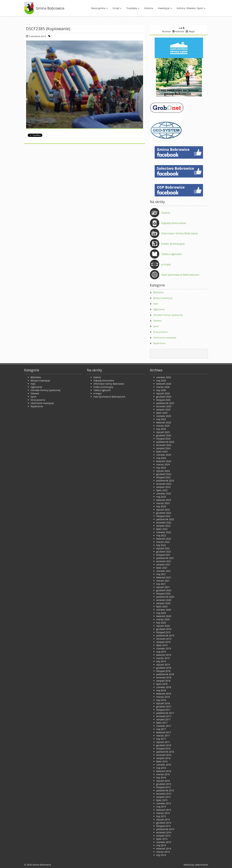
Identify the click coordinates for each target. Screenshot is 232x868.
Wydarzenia (159, 343)
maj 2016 (161, 768)
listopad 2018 (163, 671)
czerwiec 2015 (164, 803)
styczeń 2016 (163, 781)
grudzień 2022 (164, 513)
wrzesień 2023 (164, 484)
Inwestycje (165, 8)
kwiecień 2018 (164, 694)
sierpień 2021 (163, 564)
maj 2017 (161, 729)
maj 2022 (161, 535)
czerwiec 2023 (164, 493)
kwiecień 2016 (164, 771)
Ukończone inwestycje (165, 338)
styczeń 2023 (163, 510)
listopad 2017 (163, 710)
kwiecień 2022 (164, 539)
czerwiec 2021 (164, 571)
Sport (156, 326)
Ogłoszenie (159, 309)
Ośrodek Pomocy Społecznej (168, 315)
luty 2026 (161, 390)
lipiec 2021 (162, 568)
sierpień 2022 (163, 526)
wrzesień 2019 (164, 639)
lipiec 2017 (162, 723)
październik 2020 (165, 597)
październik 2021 (165, 558)
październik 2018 (165, 674)
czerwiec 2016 (164, 765)
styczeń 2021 (163, 587)
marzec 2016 (163, 774)
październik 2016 (165, 752)
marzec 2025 (163, 426)
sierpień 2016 (163, 758)
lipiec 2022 (162, 529)
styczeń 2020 (163, 626)
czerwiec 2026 (164, 377)
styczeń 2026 (163, 393)
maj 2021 (161, 574)
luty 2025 (161, 429)
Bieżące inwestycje (163, 298)
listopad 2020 (163, 594)
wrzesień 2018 (164, 677)
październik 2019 (165, 636)
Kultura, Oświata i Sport (191, 8)
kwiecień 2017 (164, 732)
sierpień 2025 (163, 410)
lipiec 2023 (162, 490)
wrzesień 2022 (164, 523)
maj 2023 (161, 497)
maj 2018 (161, 690)
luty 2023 (161, 506)
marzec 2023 (163, 503)
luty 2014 (161, 855)
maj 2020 (161, 613)
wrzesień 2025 (164, 406)
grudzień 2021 (164, 552)
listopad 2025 (163, 400)
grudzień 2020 (164, 590)
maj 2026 (161, 380)
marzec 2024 (163, 464)
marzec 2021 (163, 581)
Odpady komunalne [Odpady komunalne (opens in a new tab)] (174, 223)
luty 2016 (161, 778)
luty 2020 (161, 623)
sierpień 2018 (163, 681)
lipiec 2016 (162, 761)
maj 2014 (161, 845)
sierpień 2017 (163, 719)
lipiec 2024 (162, 452)
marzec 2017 (163, 736)
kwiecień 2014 (164, 849)
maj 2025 (161, 419)
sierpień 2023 (163, 487)
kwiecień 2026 (164, 384)
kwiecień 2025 (164, 422)
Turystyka (133, 8)
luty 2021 (161, 584)
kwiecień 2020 (164, 616)
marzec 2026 (163, 387)
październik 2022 (165, 519)
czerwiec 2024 (164, 455)
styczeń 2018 (163, 703)
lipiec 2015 (162, 800)
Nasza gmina (99, 8)
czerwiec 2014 (164, 842)
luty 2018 (161, 700)
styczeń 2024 (163, 471)
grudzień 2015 (164, 784)
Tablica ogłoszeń (171, 254)
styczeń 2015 (163, 819)
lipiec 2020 (162, 606)
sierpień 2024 (163, 448)
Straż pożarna (160, 332)
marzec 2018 (163, 697)
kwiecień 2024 (164, 461)
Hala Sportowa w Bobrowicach (180, 275)
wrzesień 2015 (164, 794)
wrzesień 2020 (164, 600)
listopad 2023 (163, 477)
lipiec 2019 (162, 645)
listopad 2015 (163, 787)
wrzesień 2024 (164, 445)
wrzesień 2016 (164, 755)
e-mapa (166, 264)
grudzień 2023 (164, 474)
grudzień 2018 (164, 668)
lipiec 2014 (162, 839)
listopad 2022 (163, 516)
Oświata (157, 321)
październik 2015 (165, 790)
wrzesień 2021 (164, 561)
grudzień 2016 (164, 745)
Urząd (117, 8)
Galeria (166, 213)
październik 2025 (165, 403)
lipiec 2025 (162, 413)
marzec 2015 (163, 813)
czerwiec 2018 (164, 687)
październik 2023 (165, 481)
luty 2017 (161, 739)
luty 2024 (161, 468)
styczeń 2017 (163, 742)
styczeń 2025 (163, 432)
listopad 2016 (163, 748)
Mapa (190, 31)
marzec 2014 (163, 852)
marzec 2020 (163, 619)
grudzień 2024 (164, 435)
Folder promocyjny (173, 244)
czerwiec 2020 (164, 610)
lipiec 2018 (162, 684)
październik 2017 (165, 713)
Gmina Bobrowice (50, 8)
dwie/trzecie (201, 865)
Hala (155, 304)
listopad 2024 (163, 439)
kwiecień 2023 (164, 500)
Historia (149, 8)
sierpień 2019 (163, 642)
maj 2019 (161, 652)
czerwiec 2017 (164, 726)
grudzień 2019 (164, 629)
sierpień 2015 (163, 797)
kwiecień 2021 (164, 577)
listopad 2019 (163, 632)
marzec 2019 (163, 658)
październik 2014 (165, 829)
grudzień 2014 (164, 823)
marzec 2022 (163, 542)
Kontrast (178, 31)
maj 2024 (161, 458)
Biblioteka (158, 292)
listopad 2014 (163, 826)
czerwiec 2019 (164, 648)
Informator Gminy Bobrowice (179, 233)
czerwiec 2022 (164, 532)
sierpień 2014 (163, 836)
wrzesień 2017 (164, 716)
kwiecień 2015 (164, 810)
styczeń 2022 (163, 548)
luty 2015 (161, 816)
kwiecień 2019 (164, 655)
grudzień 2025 (164, 397)
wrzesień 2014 (164, 832)
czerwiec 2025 (164, 416)
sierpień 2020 (163, 603)
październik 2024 (165, 442)
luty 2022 (161, 545)
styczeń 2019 (163, 665)
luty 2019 (161, 661)
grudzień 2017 (164, 707)
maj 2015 (161, 807)
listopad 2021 (163, 555)
